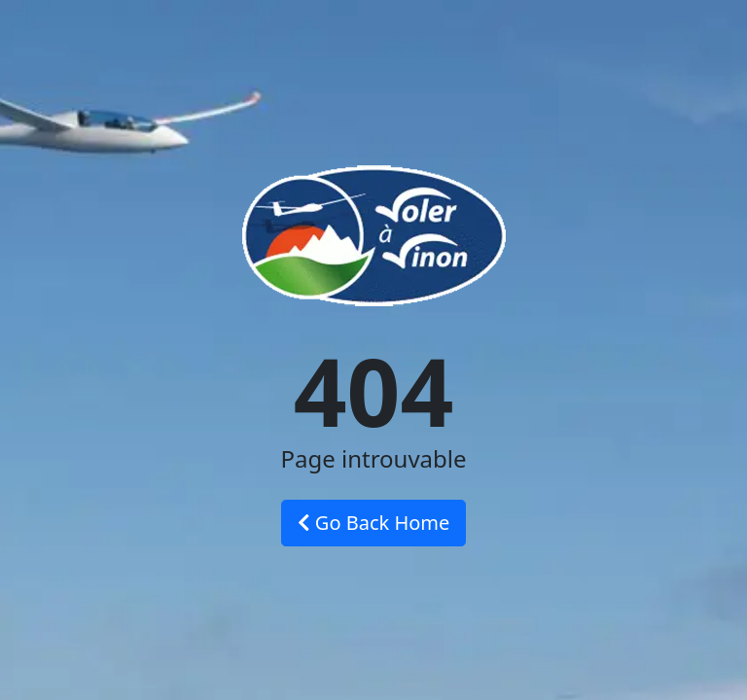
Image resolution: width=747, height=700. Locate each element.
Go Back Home (374, 523)
